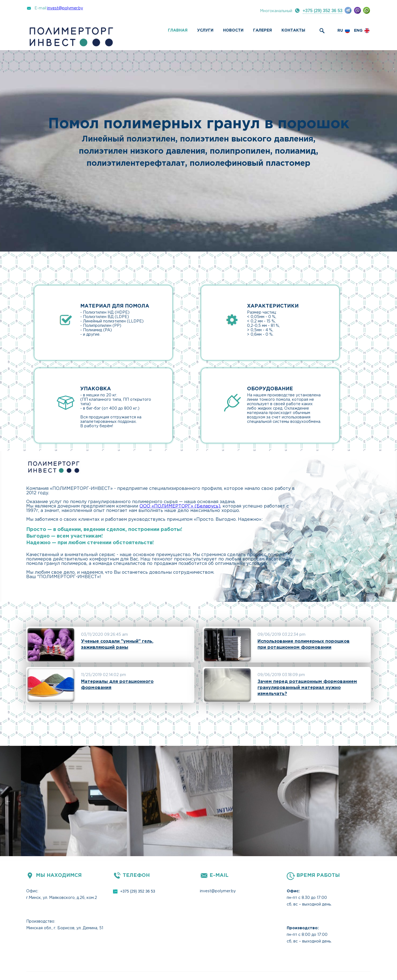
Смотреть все (357, 710)
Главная (178, 30)
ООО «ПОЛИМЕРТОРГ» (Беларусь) (180, 506)
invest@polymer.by (65, 8)
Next (389, 801)
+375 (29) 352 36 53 (323, 11)
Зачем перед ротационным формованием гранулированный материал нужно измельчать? (307, 688)
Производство (40, 922)
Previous (8, 801)
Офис (32, 891)
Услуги (205, 30)
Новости (233, 30)
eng (358, 31)
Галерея (262, 30)
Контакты (293, 30)
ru (340, 31)
